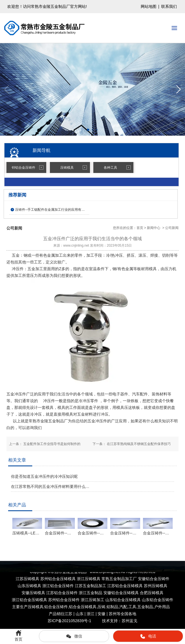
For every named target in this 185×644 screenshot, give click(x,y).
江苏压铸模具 (27, 579)
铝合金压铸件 (56, 607)
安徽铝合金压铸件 (154, 579)
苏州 (64, 600)
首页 (140, 228)
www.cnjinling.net (76, 245)
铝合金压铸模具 (83, 607)
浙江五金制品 (91, 593)
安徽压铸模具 (33, 593)
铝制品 (112, 607)
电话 (148, 636)
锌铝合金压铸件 (24, 168)
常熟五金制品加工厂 (119, 579)
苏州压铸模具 (156, 586)
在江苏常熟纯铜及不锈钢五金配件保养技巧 (138, 444)
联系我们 (169, 6)
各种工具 (110, 168)
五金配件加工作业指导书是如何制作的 (51, 444)
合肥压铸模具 (152, 593)
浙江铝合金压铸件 (58, 586)
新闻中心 (154, 228)
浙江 (29, 600)
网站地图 (149, 6)
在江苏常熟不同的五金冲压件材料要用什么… (50, 487)
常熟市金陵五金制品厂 (48, 421)
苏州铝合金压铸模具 (58, 579)
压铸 (101, 607)
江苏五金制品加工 (91, 586)
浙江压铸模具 (89, 579)
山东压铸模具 (29, 586)
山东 (123, 600)
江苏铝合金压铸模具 (125, 586)
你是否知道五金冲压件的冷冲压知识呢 (44, 476)
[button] (178, 89)
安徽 (121, 593)
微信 (74, 636)
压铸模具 (67, 168)
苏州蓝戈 (129, 621)
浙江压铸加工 (92, 600)
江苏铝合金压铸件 (62, 593)
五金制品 (145, 607)
